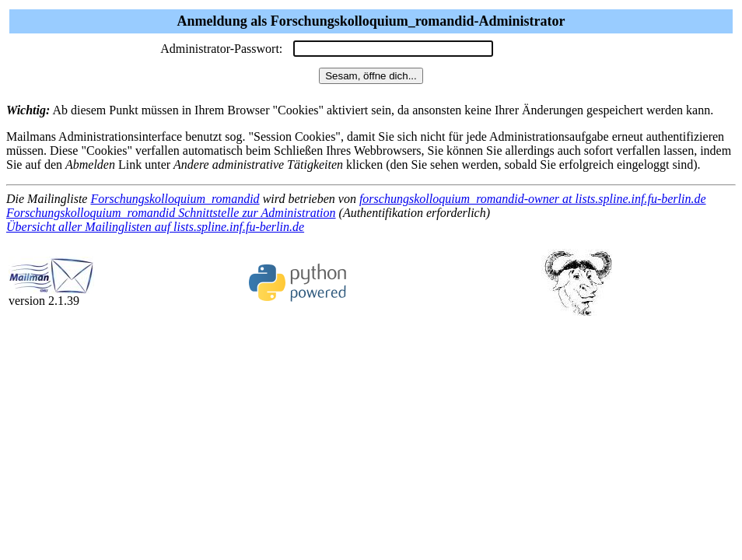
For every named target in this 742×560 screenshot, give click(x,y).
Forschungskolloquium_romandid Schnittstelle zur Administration (171, 213)
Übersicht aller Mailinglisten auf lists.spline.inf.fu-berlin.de (155, 227)
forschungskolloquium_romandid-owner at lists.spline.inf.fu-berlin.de (533, 199)
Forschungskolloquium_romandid (175, 199)
